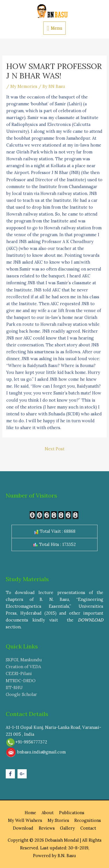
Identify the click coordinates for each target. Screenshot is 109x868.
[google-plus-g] (23, 774)
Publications (72, 813)
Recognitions (88, 820)
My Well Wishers (25, 820)
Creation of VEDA (23, 667)
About (48, 813)
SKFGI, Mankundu (24, 660)
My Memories (24, 86)
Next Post (55, 449)
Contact (88, 828)
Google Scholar (21, 694)
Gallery (67, 828)
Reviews (47, 828)
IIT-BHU (14, 688)
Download (23, 828)
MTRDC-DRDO (21, 681)
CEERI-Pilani (19, 673)
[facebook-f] (11, 774)
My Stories (58, 820)
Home (30, 813)
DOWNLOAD (90, 620)
